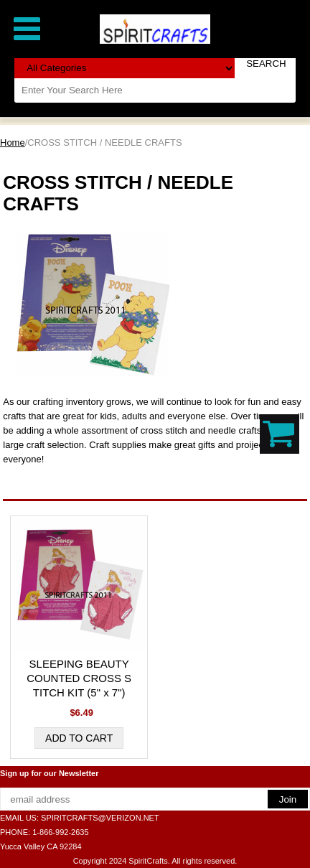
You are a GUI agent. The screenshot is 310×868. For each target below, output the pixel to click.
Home (13, 143)
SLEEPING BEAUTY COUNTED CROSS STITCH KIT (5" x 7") (79, 678)
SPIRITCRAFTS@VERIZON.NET (100, 818)
